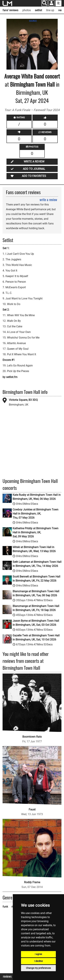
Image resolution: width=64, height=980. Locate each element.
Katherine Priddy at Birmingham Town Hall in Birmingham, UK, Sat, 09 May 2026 (35, 532)
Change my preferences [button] (38, 968)
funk (5, 907)
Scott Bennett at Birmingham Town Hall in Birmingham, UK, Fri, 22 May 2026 (36, 579)
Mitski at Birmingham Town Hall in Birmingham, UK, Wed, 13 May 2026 (34, 549)
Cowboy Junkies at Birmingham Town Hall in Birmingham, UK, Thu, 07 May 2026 (35, 514)
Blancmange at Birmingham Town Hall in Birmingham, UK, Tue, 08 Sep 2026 (36, 593)
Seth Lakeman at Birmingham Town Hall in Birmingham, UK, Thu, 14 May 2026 (37, 564)
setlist (38, 10)
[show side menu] (58, 3)
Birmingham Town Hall (32, 84)
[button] (51, 4)
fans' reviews (10, 10)
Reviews (7, 976)
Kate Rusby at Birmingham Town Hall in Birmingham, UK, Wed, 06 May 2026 (37, 497)
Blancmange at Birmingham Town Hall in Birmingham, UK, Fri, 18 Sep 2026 (36, 608)
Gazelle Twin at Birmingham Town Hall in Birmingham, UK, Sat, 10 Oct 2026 (36, 638)
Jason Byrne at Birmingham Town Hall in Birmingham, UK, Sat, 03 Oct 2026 (36, 623)
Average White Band (24, 76)
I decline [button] (38, 961)
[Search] (44, 3)
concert (52, 76)
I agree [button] (38, 954)
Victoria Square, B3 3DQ (23, 400)
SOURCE (33, 21)
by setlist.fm (10, 377)
